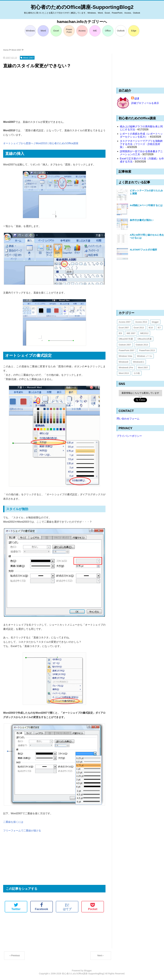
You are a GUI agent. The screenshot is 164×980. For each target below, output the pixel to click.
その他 (137, 373)
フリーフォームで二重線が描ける (22, 831)
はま (137, 98)
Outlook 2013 (142, 345)
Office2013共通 (145, 339)
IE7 (159, 328)
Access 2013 (141, 322)
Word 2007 (143, 368)
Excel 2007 (124, 328)
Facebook (41, 907)
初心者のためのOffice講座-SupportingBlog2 (82, 7)
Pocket (93, 907)
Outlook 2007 (125, 345)
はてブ (67, 907)
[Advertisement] (54, 95)
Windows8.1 (139, 362)
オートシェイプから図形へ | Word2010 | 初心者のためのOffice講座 (41, 143)
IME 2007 (131, 333)
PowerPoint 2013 (147, 350)
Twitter (16, 907)
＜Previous (14, 955)
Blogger (88, 971)
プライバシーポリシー (129, 436)
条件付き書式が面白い (142, 220)
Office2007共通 (126, 339)
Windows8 (123, 362)
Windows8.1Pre (126, 368)
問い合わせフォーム (128, 419)
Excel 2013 (139, 328)
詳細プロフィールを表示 (145, 103)
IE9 (120, 333)
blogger (155, 322)
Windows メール (144, 356)
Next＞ (101, 955)
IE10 (151, 328)
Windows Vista (125, 356)
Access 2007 (125, 322)
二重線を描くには (13, 822)
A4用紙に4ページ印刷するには (146, 205)
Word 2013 (124, 373)
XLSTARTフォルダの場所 (143, 250)
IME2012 (144, 333)
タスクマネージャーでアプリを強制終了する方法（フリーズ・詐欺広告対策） (141, 144)
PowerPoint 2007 (127, 350)
